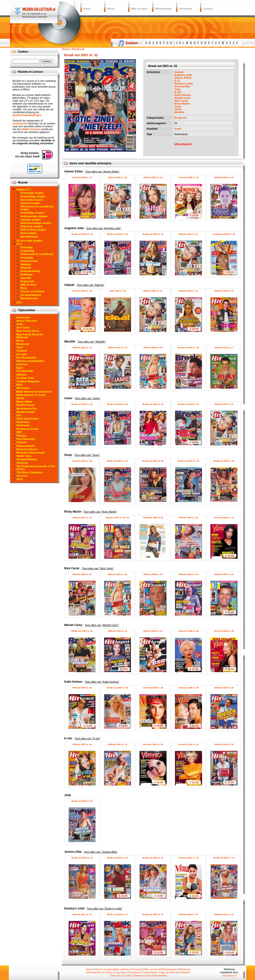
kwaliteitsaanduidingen (27, 115)
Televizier (22, 463)
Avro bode (23, 327)
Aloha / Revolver (27, 321)
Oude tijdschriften (28, 419)
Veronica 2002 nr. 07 (82, 177)
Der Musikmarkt (26, 358)
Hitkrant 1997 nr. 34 (224, 574)
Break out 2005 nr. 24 (153, 858)
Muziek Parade (26, 412)
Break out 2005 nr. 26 (117, 688)
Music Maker (24, 402)
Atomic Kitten (183, 78)
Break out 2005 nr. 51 (188, 404)
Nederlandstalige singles (36, 223)
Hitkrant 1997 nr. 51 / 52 (117, 518)
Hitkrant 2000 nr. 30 (188, 914)
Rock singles (29, 233)
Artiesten (186, 972)
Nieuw (111, 9)
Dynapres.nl (229, 975)
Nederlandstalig (30, 271)
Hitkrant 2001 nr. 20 (153, 177)
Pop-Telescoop (26, 439)
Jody (177, 89)
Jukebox (26, 264)
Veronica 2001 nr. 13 (224, 518)
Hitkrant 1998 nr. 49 (153, 574)
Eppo (20, 368)
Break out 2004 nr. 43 (82, 234)
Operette (26, 278)
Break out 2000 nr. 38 (224, 461)
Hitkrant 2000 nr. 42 (153, 631)
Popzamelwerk (26, 446)
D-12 (177, 81)
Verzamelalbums (31, 295)
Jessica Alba (182, 86)
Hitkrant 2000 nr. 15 (118, 631)
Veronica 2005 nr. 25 (153, 688)
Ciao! (20, 347)
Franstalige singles (32, 213)
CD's (20, 302)
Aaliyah (179, 72)
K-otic (178, 92)
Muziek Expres (26, 405)
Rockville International (31, 453)
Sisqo (178, 106)
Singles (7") (24, 189)
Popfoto (22, 442)
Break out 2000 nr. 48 (188, 348)
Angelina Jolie (183, 75)
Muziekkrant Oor (27, 409)
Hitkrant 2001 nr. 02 (224, 914)
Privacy (108, 972)
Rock (24, 288)
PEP (19, 432)
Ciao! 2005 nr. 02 (117, 291)
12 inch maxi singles (29, 241)
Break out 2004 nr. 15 (224, 858)
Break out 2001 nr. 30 (188, 461)
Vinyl (20, 479)
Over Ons (115, 975)
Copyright (120, 972)
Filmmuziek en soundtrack (37, 254)
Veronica (22, 476)
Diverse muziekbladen (30, 361)
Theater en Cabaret (32, 291)
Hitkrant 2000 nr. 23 (224, 291)
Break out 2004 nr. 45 (153, 404)
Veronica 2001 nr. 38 (153, 744)
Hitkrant (22, 375)
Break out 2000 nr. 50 (82, 801)
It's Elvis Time (25, 378)
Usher (178, 109)
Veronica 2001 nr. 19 (188, 858)
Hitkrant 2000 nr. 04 (153, 348)
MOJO (20, 398)
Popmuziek (27, 281)
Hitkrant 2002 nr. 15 (118, 348)
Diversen (22, 364)
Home (87, 9)
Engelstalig (27, 251)
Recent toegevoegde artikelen (113, 969)
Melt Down (23, 388)
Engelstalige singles (33, 196)
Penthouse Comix (28, 429)
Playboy (22, 436)
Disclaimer (134, 972)
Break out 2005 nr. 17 (117, 914)
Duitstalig (26, 247)
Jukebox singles (31, 220)
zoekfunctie (20, 123)
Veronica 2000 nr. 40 (224, 631)
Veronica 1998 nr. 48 (188, 631)
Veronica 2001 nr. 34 (188, 744)
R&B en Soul (28, 285)
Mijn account (139, 9)
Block (20, 341)
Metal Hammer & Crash (31, 395)
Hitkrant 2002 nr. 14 (188, 291)
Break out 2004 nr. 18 (117, 234)
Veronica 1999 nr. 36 (188, 688)
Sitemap (174, 972)
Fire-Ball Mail (25, 371)
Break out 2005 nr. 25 (82, 858)
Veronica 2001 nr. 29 (82, 291)
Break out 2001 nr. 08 (153, 461)
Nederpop (26, 274)
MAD (20, 385)
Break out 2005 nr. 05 (82, 404)
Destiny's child (183, 83)
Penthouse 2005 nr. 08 (224, 234)
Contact (208, 9)
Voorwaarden (94, 972)
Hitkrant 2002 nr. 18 (118, 744)
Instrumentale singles (34, 216)
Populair (137, 969)
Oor (19, 415)
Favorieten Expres (32, 200)
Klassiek (26, 268)
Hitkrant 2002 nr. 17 (224, 348)
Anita (20, 324)
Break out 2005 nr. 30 (117, 858)
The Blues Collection (30, 472)
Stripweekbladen (27, 459)
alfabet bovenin (31, 129)
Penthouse (23, 425)
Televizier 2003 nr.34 (153, 518)
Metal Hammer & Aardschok (34, 392)
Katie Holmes (183, 95)
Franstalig (27, 258)
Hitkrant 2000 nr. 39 (224, 688)
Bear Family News (28, 331)
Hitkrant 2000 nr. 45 (188, 574)
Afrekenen (185, 9)
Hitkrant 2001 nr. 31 (118, 177)
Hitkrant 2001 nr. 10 (82, 518)
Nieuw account (143, 975)
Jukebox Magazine (28, 381)
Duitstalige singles (32, 193)
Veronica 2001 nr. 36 (82, 461)
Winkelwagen (163, 9)
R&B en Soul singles (33, 230)
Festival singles (30, 203)
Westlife (179, 112)
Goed (178, 129)
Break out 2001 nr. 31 (117, 461)
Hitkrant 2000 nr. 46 (82, 688)
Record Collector (27, 449)
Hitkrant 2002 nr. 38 (224, 744)
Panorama (23, 422)
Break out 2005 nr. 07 (153, 914)
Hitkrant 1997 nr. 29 (188, 518)
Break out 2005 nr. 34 (153, 234)
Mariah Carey (183, 98)
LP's (19, 244)
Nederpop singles (31, 226)
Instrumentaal (29, 261)
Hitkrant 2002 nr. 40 (82, 744)
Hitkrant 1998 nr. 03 (82, 574)
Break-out (180, 118)
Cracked (22, 351)
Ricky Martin (182, 104)
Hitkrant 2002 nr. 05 (224, 177)
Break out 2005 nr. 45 (82, 631)
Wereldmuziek (29, 237)
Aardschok (23, 317)
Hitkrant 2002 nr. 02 (82, 348)
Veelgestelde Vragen (154, 972)
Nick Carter (181, 101)
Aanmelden (160, 975)
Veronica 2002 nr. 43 (188, 177)
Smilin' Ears (24, 456)
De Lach (22, 354)
